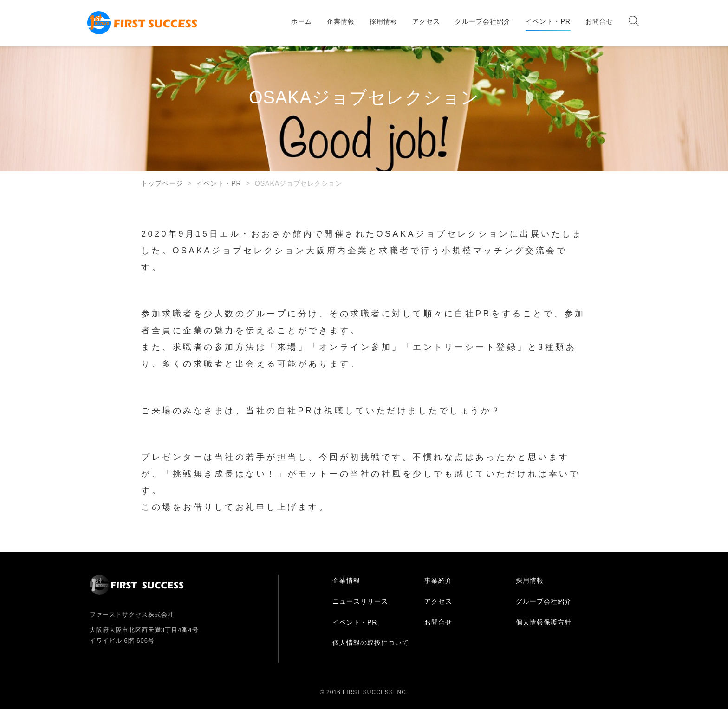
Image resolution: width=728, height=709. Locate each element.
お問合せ (599, 21)
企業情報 (341, 21)
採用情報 (383, 21)
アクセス (426, 21)
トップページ (162, 183)
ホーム (302, 21)
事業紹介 (438, 580)
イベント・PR (548, 21)
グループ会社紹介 (483, 21)
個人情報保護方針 (544, 622)
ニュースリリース (360, 601)
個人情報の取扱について (371, 643)
